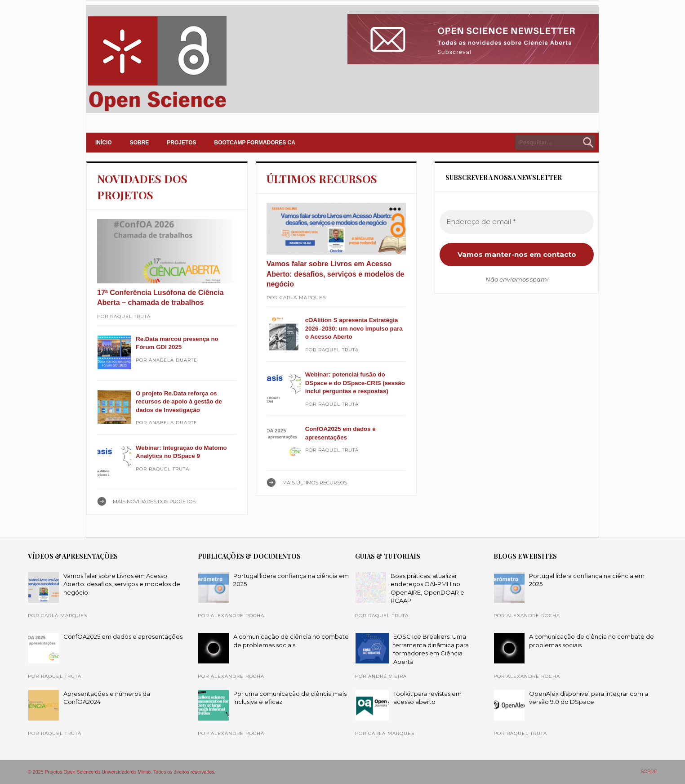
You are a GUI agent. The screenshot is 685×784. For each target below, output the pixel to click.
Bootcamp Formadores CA (255, 143)
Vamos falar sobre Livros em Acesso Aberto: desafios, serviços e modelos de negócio (336, 274)
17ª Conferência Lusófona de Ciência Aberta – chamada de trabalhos (160, 298)
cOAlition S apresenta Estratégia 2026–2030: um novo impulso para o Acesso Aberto (354, 328)
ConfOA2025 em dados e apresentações (123, 636)
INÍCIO (104, 143)
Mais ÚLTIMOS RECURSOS (315, 483)
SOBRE (140, 143)
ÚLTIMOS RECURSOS (322, 179)
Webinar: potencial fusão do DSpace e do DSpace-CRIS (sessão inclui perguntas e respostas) (355, 383)
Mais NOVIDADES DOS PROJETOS (154, 502)
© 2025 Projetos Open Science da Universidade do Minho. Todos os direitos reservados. (122, 772)
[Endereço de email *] (517, 222)
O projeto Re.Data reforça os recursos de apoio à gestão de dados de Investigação (179, 402)
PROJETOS (181, 143)
